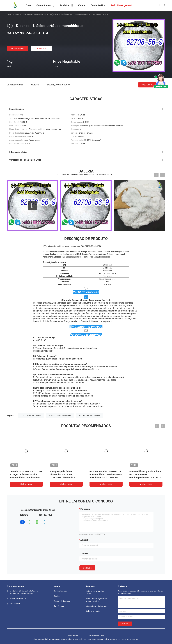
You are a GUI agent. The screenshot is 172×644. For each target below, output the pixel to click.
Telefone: (84, 553)
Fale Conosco (59, 606)
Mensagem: (85, 509)
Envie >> (125, 624)
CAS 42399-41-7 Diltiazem (60, 416)
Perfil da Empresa (61, 591)
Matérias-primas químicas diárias (95, 592)
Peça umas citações (152, 84)
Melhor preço (17, 49)
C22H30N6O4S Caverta (31, 416)
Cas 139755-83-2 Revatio (90, 416)
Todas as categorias (93, 611)
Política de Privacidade (96, 635)
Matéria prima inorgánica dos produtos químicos (96, 600)
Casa (9, 14)
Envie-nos (41, 49)
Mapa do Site (73, 635)
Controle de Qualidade (62, 601)
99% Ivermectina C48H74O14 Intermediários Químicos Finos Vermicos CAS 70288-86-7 (106, 475)
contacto (87, 568)
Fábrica (57, 596)
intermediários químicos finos (36, 14)
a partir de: (85, 540)
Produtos (17, 14)
